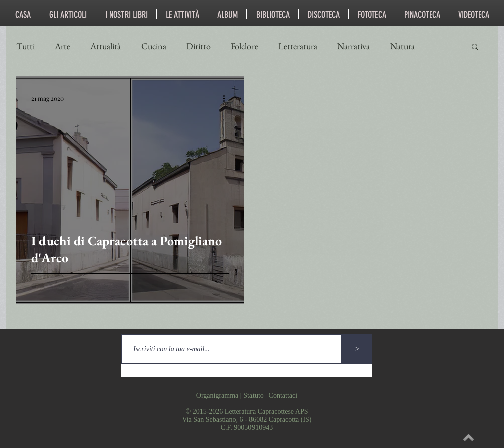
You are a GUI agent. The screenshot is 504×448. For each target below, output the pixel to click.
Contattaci (283, 396)
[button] (475, 47)
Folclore (244, 46)
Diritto (199, 46)
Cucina (154, 46)
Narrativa (354, 46)
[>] (357, 349)
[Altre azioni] (227, 98)
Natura (402, 46)
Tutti (25, 46)
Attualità (106, 46)
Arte (62, 46)
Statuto (254, 396)
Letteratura (298, 46)
